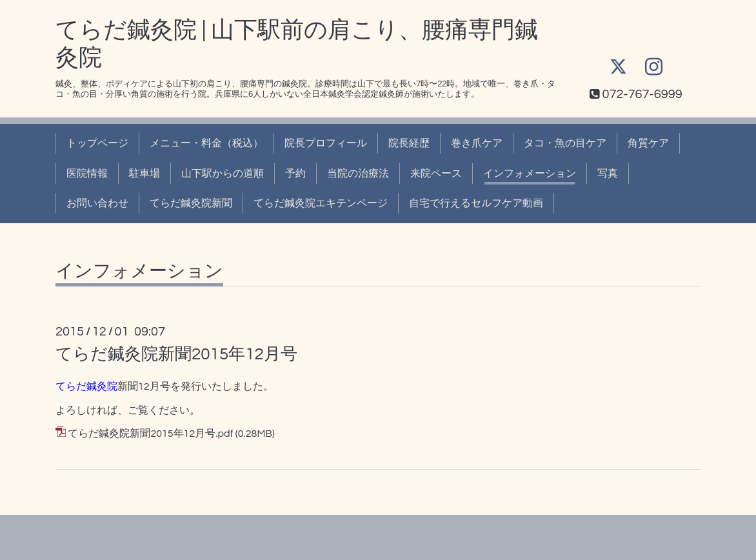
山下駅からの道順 (223, 174)
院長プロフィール (326, 143)
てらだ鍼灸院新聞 (191, 203)
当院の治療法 (358, 174)
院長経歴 (409, 143)
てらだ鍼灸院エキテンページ (321, 203)
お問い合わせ (97, 203)
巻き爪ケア (477, 143)
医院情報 (87, 174)
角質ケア (648, 143)
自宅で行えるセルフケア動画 (476, 203)
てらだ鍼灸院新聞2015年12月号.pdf (150, 434)
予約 (295, 174)
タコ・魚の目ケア (565, 143)
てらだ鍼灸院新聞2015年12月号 (176, 354)
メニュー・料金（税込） (206, 143)
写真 (608, 174)
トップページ (97, 143)
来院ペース (436, 174)
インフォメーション (530, 174)
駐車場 (144, 174)
